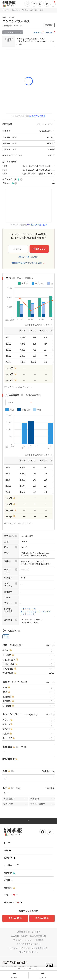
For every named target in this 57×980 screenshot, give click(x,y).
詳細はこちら (39, 249)
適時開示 (39, 32)
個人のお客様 (15, 918)
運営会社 (21, 932)
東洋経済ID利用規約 (28, 952)
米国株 (15, 10)
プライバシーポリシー (23, 940)
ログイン (18, 249)
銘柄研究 (10, 858)
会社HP (50, 32)
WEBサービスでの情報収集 (34, 936)
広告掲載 (15, 936)
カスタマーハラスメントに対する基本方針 (29, 948)
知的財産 (40, 940)
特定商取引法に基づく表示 (29, 944)
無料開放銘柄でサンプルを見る (27, 263)
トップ (5, 10)
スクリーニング (11, 865)
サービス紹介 (34, 932)
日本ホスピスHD (28, 609)
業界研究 (9, 873)
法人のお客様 (42, 918)
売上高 (11, 402)
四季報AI (9, 888)
